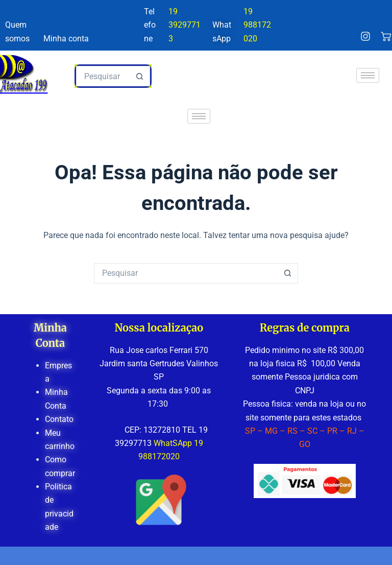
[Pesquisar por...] (103, 76)
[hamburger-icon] (368, 75)
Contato (59, 419)
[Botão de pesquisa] (140, 76)
